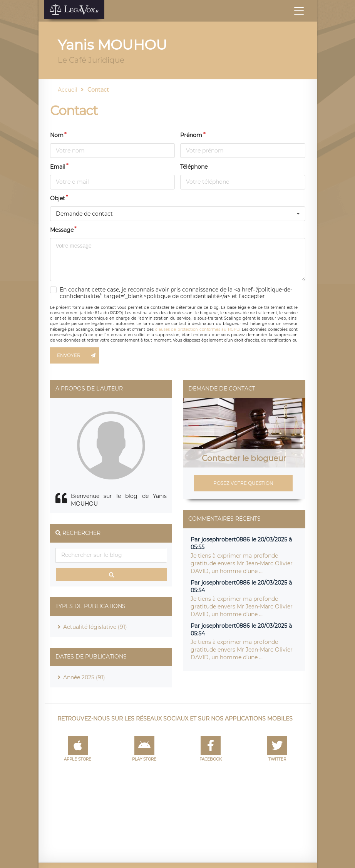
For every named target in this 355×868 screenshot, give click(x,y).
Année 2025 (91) (84, 677)
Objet (58, 198)
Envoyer (78, 355)
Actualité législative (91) (95, 627)
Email (58, 167)
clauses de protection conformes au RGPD (197, 329)
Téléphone (194, 167)
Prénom (191, 135)
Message (62, 230)
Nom (57, 135)
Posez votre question (243, 483)
